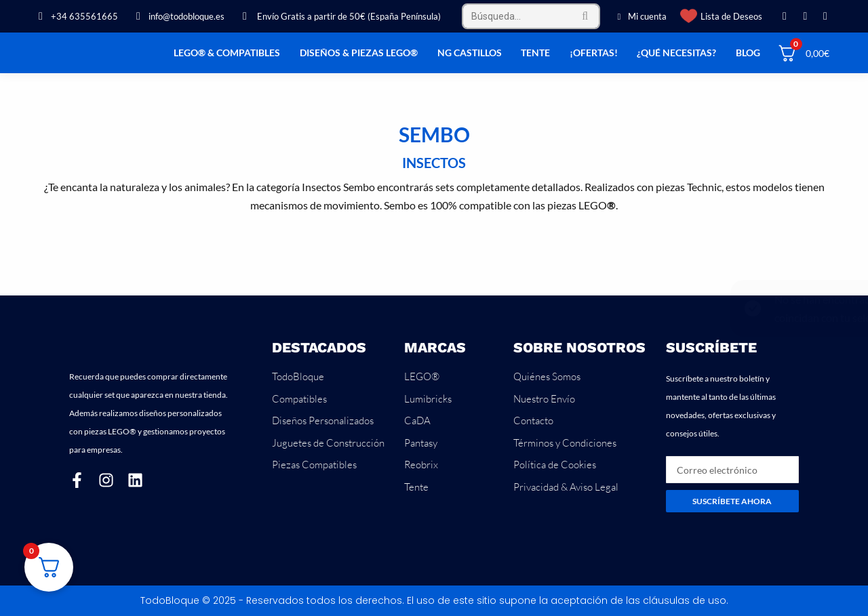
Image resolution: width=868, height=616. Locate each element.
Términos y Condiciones (565, 443)
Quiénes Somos (547, 376)
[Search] (531, 16)
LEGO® (422, 376)
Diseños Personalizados (323, 420)
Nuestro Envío (544, 399)
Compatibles (299, 399)
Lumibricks (428, 399)
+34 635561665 (76, 17)
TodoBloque (298, 376)
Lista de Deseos (731, 16)
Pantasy (421, 443)
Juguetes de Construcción (328, 443)
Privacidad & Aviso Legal (566, 487)
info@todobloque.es (178, 17)
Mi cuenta (640, 16)
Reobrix (421, 465)
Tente (416, 487)
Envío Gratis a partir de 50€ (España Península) (339, 17)
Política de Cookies (555, 465)
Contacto (533, 420)
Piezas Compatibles (314, 465)
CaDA (417, 420)
